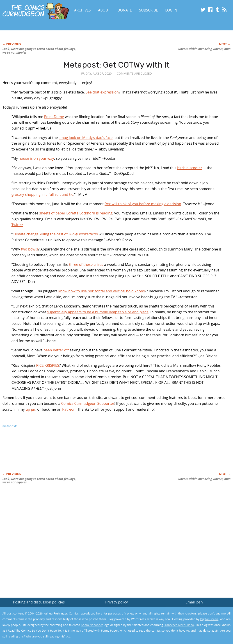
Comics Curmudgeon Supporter (88, 403)
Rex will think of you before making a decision (143, 204)
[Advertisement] (85, 455)
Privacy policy (116, 602)
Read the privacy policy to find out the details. (193, 616)
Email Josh (194, 602)
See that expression (102, 92)
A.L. (69, 636)
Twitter (17, 225)
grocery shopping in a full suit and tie (42, 194)
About (104, 10)
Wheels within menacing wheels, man (204, 49)
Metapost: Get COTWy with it (116, 65)
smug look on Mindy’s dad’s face (86, 138)
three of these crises (86, 264)
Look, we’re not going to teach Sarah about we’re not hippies (39, 51)
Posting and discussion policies (39, 602)
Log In (171, 10)
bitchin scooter (190, 168)
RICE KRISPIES (48, 365)
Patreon (69, 409)
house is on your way (36, 158)
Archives (82, 10)
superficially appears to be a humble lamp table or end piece (98, 312)
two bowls (29, 249)
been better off (56, 350)
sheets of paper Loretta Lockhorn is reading (76, 213)
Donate (125, 10)
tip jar (31, 409)
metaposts (10, 426)
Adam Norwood (91, 625)
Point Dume (54, 117)
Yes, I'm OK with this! (195, 627)
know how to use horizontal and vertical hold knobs (102, 291)
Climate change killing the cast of (55, 234)
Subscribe (149, 10)
